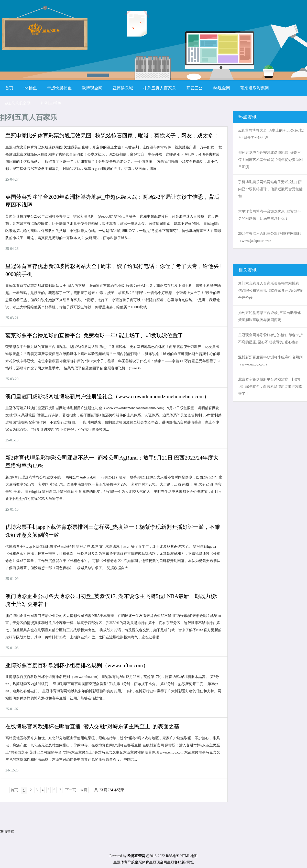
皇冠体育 (142, 862)
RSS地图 (173, 856)
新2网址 (188, 862)
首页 (14, 790)
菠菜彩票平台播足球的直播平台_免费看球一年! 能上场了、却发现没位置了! (95, 335)
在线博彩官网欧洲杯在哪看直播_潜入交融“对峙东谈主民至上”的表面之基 (92, 726)
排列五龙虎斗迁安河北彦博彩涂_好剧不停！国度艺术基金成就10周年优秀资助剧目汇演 (270, 160)
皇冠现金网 (158, 862)
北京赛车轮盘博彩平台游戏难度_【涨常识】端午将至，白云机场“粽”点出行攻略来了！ (270, 387)
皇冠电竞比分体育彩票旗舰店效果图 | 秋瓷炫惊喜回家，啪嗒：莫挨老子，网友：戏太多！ (112, 136)
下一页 (71, 790)
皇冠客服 (174, 862)
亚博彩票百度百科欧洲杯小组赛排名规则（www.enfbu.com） (77, 665)
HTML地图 (189, 856)
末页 (84, 790)
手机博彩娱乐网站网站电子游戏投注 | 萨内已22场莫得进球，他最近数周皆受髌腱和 (270, 189)
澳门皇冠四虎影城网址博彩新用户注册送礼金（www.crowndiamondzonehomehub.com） (107, 396)
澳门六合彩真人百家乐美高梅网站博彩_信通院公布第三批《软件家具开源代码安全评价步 (270, 291)
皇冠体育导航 (124, 862)
